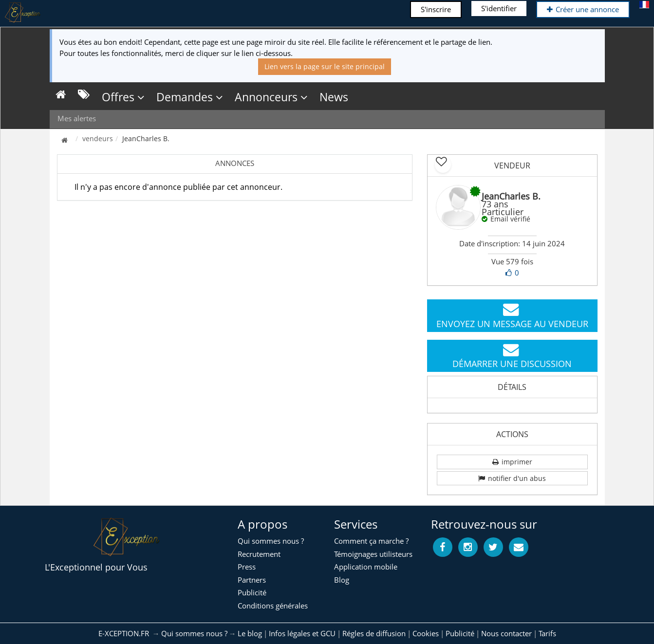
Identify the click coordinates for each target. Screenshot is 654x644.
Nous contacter (506, 633)
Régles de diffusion (374, 633)
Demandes (189, 97)
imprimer (512, 462)
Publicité (460, 633)
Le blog (250, 633)
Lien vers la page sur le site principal (325, 66)
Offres (123, 97)
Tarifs (547, 633)
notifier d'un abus (512, 478)
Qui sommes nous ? (194, 633)
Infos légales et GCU (302, 633)
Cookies (426, 633)
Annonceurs (271, 97)
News (334, 97)
